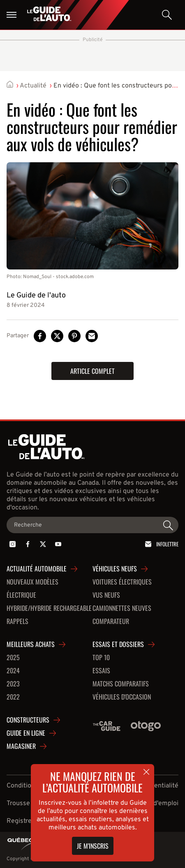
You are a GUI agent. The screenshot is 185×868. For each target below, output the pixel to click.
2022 (13, 697)
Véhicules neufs (115, 569)
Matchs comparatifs (121, 684)
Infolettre (160, 544)
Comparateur (111, 622)
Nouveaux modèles (32, 582)
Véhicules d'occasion (122, 697)
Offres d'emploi (156, 804)
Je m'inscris (93, 846)
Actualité (33, 86)
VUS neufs (106, 595)
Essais (101, 671)
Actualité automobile (37, 569)
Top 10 (101, 658)
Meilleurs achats (31, 645)
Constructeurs (28, 720)
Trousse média (28, 804)
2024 (13, 671)
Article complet (92, 371)
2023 (13, 684)
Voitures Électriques (122, 582)
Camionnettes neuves (122, 608)
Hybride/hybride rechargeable (49, 608)
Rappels (17, 622)
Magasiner (21, 746)
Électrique (21, 595)
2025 (13, 658)
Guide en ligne (26, 733)
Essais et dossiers (118, 645)
